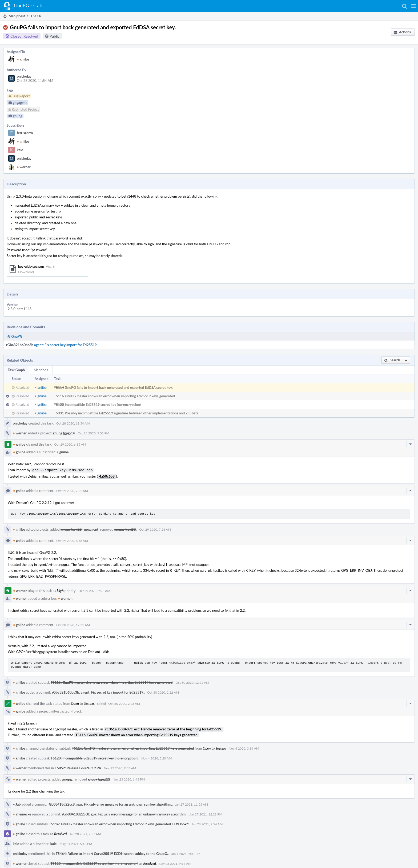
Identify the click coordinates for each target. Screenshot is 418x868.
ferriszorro (25, 133)
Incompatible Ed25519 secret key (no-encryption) (103, 405)
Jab (17, 804)
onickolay (24, 76)
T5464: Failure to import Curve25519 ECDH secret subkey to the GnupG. (112, 853)
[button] (414, 6)
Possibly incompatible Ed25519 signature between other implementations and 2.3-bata (132, 413)
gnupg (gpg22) (71, 529)
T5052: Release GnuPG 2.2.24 (78, 767)
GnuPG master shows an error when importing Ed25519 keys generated (120, 396)
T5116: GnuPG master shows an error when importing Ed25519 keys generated (112, 682)
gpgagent (91, 529)
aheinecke (22, 814)
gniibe (23, 59)
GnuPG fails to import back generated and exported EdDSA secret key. (119, 387)
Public (55, 36)
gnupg (67, 779)
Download (26, 272)
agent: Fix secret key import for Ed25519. (66, 345)
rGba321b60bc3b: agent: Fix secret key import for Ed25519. (98, 692)
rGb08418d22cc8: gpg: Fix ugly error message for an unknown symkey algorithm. (110, 804)
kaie (20, 150)
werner (24, 167)
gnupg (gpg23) (64, 433)
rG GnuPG (15, 336)
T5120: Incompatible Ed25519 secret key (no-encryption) (95, 758)
